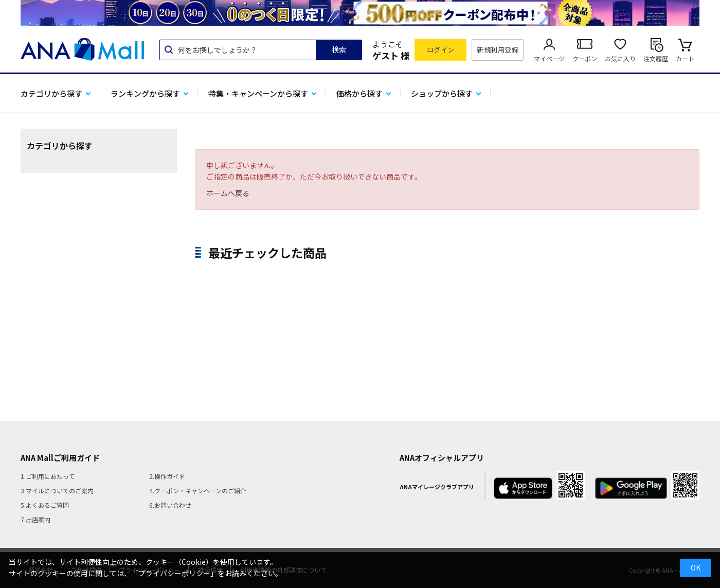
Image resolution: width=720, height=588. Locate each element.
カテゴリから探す (51, 93)
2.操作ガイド (167, 476)
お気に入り (620, 58)
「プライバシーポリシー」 (174, 573)
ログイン (441, 50)
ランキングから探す (145, 93)
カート (685, 58)
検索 (339, 49)
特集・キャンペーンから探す (258, 93)
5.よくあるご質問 (45, 505)
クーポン (585, 58)
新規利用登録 (498, 50)
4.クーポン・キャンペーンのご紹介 (198, 491)
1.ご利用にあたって (48, 476)
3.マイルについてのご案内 (57, 491)
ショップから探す (442, 93)
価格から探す (359, 93)
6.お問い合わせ (170, 505)
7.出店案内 (35, 519)
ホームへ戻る (228, 193)
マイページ (549, 58)
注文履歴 (656, 58)
